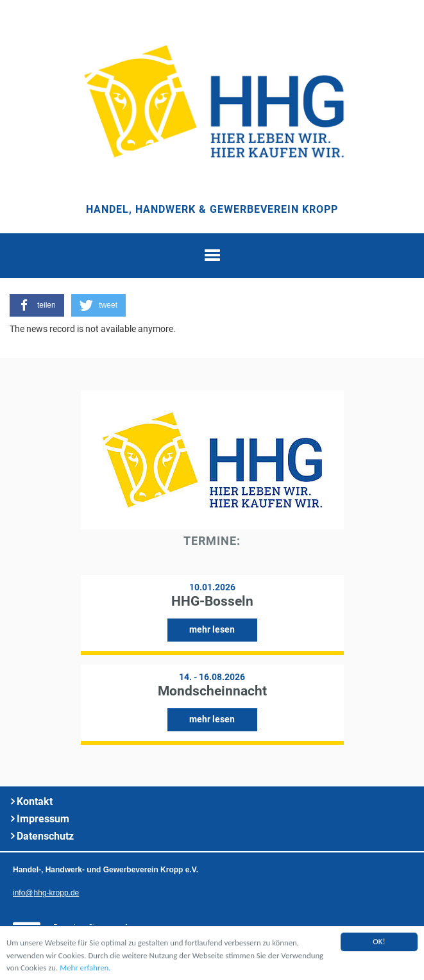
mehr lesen (212, 629)
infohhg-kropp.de (46, 893)
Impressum (43, 819)
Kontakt (35, 801)
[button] (37, 305)
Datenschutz (45, 836)
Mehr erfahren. (85, 968)
